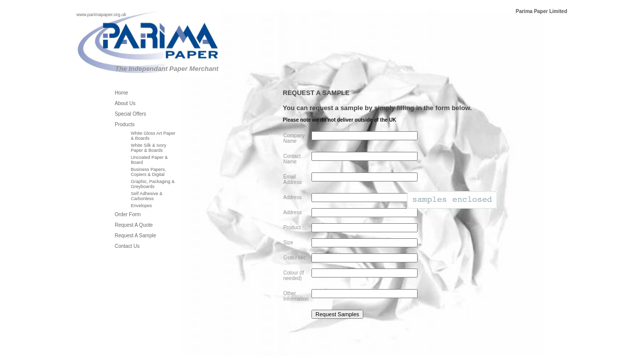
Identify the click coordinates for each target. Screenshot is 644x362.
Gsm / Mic (295, 258)
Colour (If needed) (294, 276)
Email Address (293, 179)
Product (292, 228)
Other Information (296, 296)
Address (293, 197)
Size (288, 243)
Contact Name (292, 159)
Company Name (294, 138)
